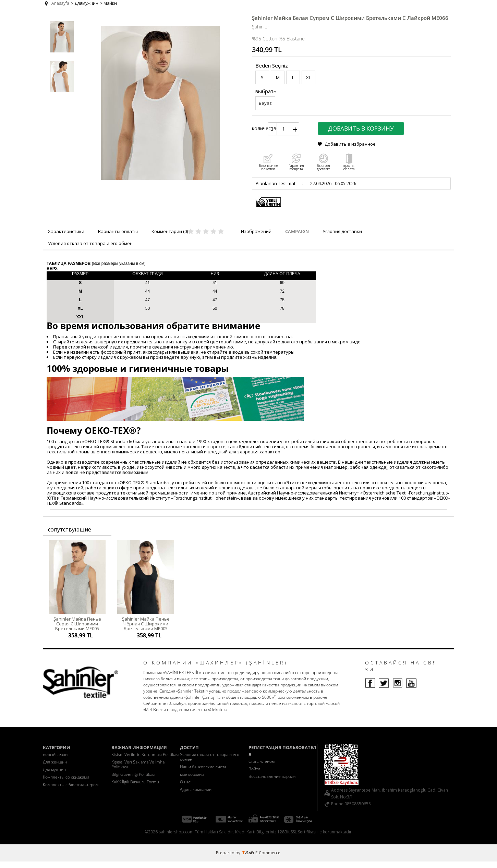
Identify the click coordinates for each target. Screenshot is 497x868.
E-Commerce (268, 859)
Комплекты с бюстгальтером (71, 791)
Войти (254, 775)
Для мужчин (54, 776)
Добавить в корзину (361, 128)
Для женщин (55, 768)
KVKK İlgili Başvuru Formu (135, 788)
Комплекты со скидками (66, 784)
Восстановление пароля (272, 783)
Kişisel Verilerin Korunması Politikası (145, 761)
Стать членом (262, 768)
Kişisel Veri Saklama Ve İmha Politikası (138, 771)
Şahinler (260, 27)
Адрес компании (196, 796)
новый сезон (55, 761)
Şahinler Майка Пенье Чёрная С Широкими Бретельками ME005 (146, 624)
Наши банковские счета (203, 773)
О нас (185, 788)
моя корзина (192, 781)
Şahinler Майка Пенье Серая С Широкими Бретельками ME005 (77, 624)
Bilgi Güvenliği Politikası (133, 781)
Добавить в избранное (350, 144)
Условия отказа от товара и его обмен (210, 763)
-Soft (249, 859)
